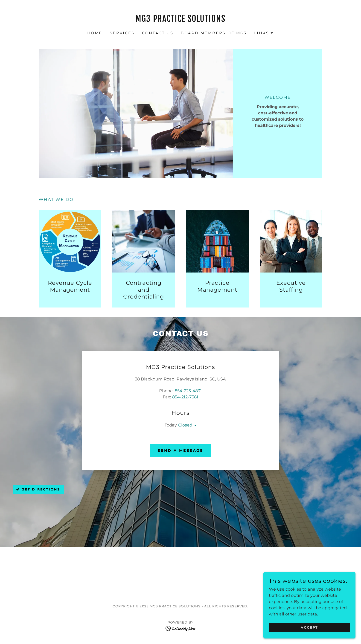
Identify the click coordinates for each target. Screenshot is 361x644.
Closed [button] (185, 425)
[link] (181, 20)
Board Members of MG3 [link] (214, 33)
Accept (309, 627)
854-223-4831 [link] (188, 391)
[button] (264, 33)
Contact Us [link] (158, 33)
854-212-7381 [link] (185, 397)
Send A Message (180, 451)
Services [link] (122, 33)
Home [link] (95, 33)
